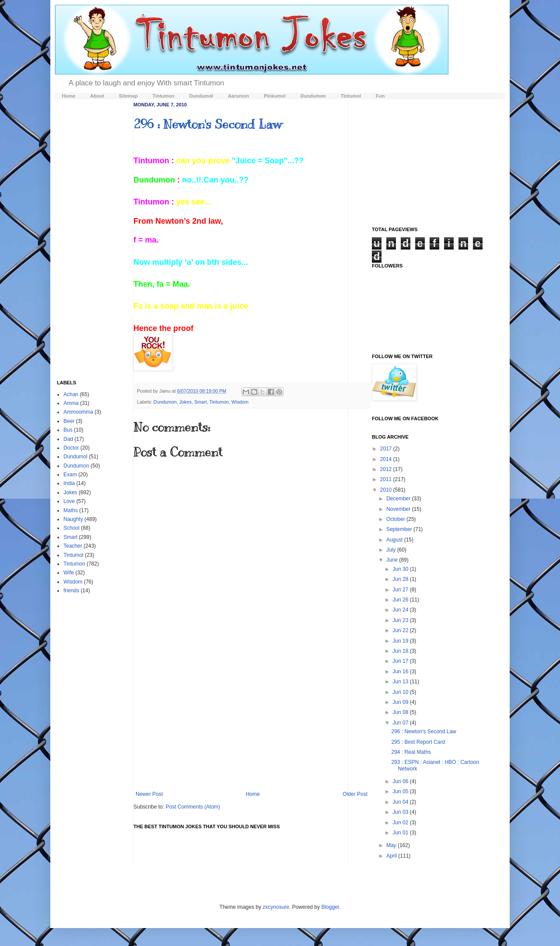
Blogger (330, 907)
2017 (387, 449)
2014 (387, 459)
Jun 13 (401, 682)
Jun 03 (401, 812)
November (399, 509)
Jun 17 (401, 661)
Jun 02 (401, 823)
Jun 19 (401, 641)
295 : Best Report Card (418, 742)
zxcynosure (276, 907)
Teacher (73, 546)
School (72, 528)
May (392, 845)
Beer (69, 421)
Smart (201, 402)
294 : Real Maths (411, 752)
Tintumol (73, 555)
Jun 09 (401, 702)
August (395, 540)
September (400, 529)
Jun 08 (401, 712)
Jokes (185, 402)
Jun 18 (401, 651)
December (399, 499)
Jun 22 (401, 630)
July (392, 550)
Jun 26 (401, 600)
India (69, 483)
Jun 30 (401, 569)
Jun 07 (401, 723)
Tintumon (219, 402)
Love (69, 501)
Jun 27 (401, 590)
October (396, 519)
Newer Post (149, 794)
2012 (387, 469)
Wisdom (240, 402)
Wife (69, 573)
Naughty (73, 519)
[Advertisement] (252, 719)
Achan (71, 394)
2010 (387, 490)
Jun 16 (401, 672)
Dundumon (165, 402)
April (392, 856)
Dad (68, 439)
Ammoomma (78, 412)
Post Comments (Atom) (193, 807)
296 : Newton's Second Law (208, 124)
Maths (71, 510)
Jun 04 (401, 802)
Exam (70, 475)
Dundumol (75, 457)
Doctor (71, 448)
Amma (71, 403)
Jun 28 (401, 579)
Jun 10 (401, 692)
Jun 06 (401, 781)
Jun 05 (401, 791)
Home (253, 794)
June (393, 560)
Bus (68, 430)
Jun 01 (401, 833)
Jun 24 (401, 610)
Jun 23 (401, 620)
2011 (387, 479)
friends (71, 591)
